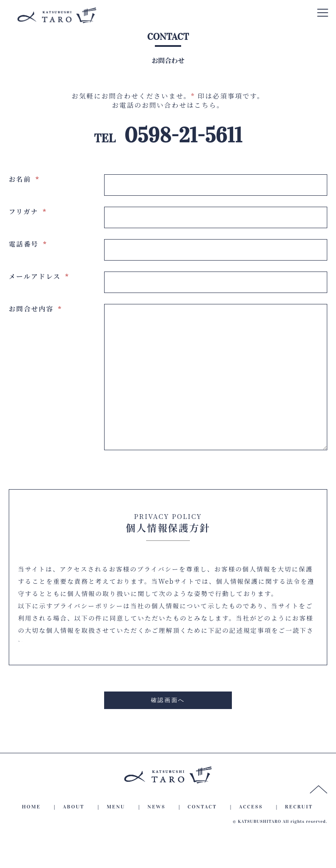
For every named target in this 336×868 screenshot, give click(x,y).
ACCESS (251, 833)
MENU (116, 833)
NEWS (156, 833)
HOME (31, 833)
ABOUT (74, 833)
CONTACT (202, 833)
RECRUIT (299, 833)
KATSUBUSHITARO (260, 848)
